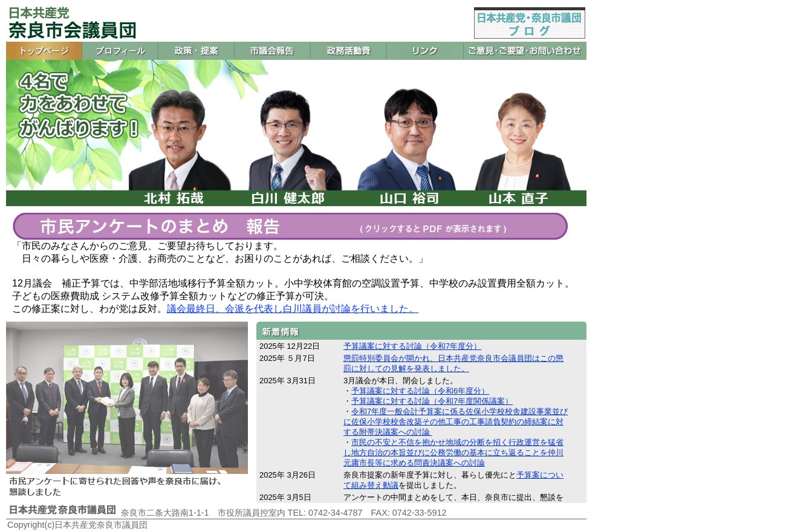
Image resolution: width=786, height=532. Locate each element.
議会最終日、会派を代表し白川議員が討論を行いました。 (293, 309)
